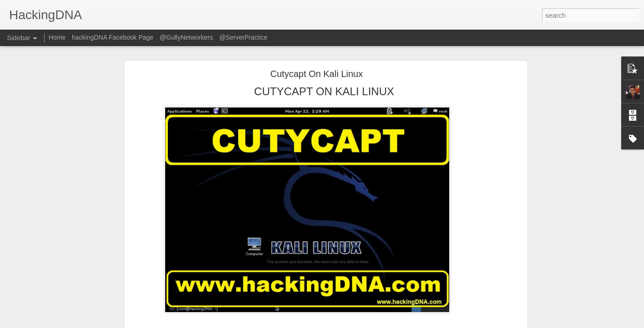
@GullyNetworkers (186, 37)
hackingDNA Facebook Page (113, 37)
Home (57, 37)
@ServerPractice (243, 37)
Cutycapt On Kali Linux (317, 74)
